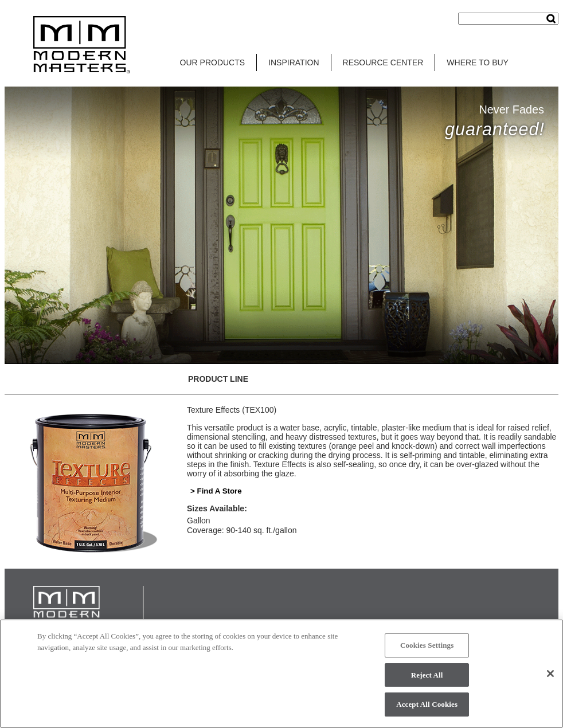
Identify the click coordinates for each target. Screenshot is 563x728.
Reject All (427, 675)
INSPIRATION (294, 62)
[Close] (550, 674)
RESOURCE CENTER (383, 62)
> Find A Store (216, 491)
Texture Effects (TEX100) (232, 410)
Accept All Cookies (427, 704)
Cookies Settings (427, 645)
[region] (281, 674)
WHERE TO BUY (478, 62)
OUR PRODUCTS (213, 62)
